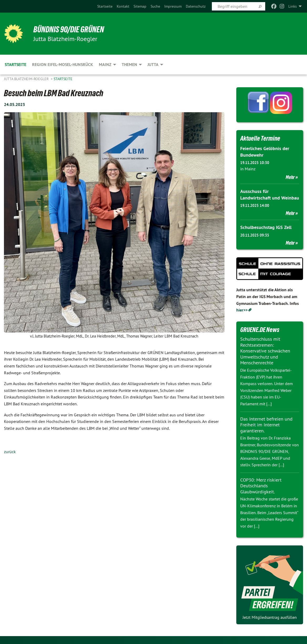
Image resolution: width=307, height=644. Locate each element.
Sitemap (140, 6)
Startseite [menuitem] (16, 65)
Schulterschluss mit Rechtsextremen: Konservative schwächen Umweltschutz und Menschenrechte (265, 351)
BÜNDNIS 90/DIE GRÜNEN (69, 29)
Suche (155, 6)
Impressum (173, 6)
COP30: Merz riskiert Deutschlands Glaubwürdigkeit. (261, 486)
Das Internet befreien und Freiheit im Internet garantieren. (266, 425)
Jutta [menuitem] (153, 65)
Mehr (290, 177)
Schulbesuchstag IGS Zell (266, 227)
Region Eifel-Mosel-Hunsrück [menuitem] (63, 65)
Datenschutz (196, 6)
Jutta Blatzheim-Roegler (27, 79)
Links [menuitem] (293, 6)
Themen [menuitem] (129, 65)
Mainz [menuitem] (105, 65)
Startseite (105, 6)
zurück (10, 452)
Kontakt (123, 6)
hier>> (242, 310)
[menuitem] (105, 6)
